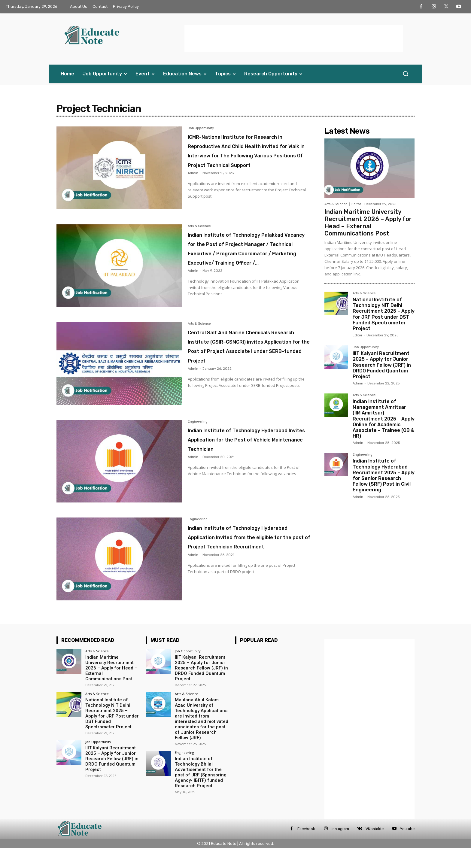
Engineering (198, 442)
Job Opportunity (201, 128)
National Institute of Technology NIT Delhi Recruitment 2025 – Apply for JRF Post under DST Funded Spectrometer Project (384, 314)
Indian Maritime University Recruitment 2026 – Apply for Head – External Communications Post (368, 223)
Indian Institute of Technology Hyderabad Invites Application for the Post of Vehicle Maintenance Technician (245, 464)
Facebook (306, 849)
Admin (193, 192)
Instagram (340, 849)
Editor (356, 204)
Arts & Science (199, 235)
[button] (406, 74)
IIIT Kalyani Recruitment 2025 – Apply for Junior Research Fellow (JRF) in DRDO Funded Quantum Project (382, 365)
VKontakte (375, 849)
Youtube (407, 849)
